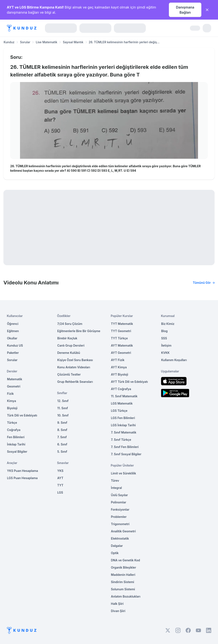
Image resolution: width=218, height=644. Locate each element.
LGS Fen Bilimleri (123, 418)
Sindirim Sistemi (123, 582)
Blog (164, 331)
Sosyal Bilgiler (17, 452)
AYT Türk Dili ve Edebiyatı (129, 382)
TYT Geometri (121, 331)
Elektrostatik (120, 538)
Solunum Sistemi (123, 589)
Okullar (12, 338)
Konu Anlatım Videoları (74, 367)
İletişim (166, 345)
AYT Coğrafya (121, 389)
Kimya (11, 401)
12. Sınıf (63, 401)
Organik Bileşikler (123, 567)
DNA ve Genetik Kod (125, 560)
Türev (115, 480)
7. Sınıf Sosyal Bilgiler (126, 454)
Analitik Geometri (123, 531)
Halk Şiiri (117, 604)
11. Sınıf (63, 408)
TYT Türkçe (119, 338)
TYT (60, 485)
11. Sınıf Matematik (124, 396)
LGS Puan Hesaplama (22, 478)
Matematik (15, 379)
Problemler (119, 517)
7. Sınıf (62, 437)
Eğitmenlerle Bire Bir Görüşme (79, 331)
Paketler (13, 353)
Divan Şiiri (118, 611)
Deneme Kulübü (69, 353)
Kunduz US (15, 345)
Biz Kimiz (168, 324)
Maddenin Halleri (123, 575)
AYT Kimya (119, 367)
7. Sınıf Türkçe (121, 440)
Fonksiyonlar (120, 509)
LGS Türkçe (119, 411)
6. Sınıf (62, 444)
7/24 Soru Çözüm (70, 324)
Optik (115, 553)
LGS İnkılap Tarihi (123, 425)
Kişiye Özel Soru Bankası (75, 360)
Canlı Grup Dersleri (71, 345)
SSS (164, 338)
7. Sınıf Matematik (124, 432)
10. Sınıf (63, 415)
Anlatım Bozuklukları (126, 596)
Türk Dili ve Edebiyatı (22, 415)
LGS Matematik (122, 403)
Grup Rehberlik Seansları (75, 382)
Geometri (14, 386)
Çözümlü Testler (69, 374)
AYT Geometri (121, 353)
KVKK (165, 353)
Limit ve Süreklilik (123, 473)
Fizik (10, 394)
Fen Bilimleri (16, 437)
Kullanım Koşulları (174, 360)
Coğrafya (14, 430)
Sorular (25, 42)
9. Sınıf (62, 423)
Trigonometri (120, 524)
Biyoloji (12, 408)
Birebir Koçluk (67, 338)
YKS (60, 471)
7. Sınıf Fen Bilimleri (125, 447)
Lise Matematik (47, 42)
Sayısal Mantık (73, 42)
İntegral (116, 488)
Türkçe (12, 423)
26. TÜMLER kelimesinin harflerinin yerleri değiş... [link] (124, 42)
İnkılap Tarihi (16, 444)
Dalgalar (117, 546)
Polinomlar (119, 502)
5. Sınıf (62, 452)
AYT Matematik (122, 345)
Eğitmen (13, 331)
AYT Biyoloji (120, 374)
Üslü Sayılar (119, 495)
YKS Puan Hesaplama (23, 471)
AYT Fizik (118, 360)
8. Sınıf (62, 430)
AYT (60, 478)
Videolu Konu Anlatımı (109, 283)
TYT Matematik (122, 324)
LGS (60, 492)
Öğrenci (13, 324)
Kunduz (9, 42)
